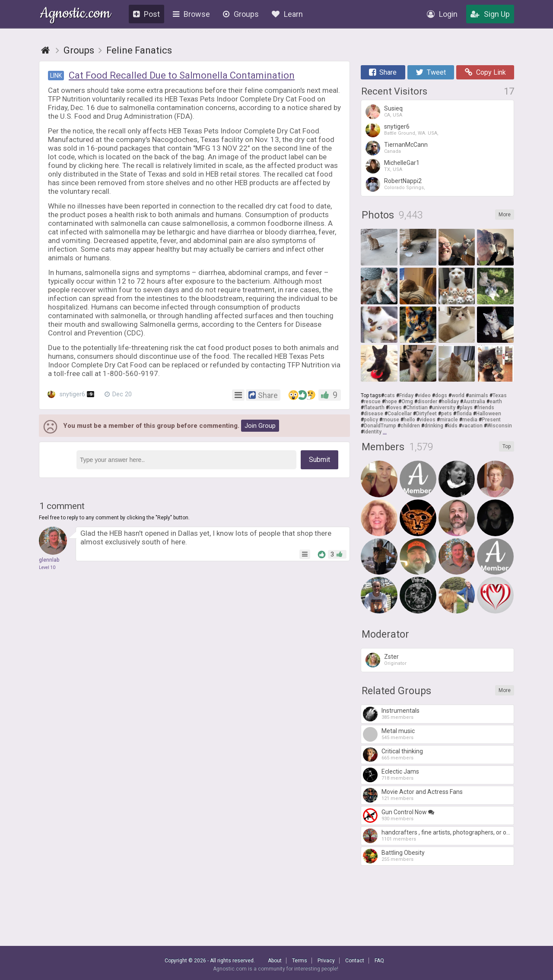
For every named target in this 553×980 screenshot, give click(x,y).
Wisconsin (499, 426)
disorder (427, 401)
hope (391, 401)
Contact (355, 961)
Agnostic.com (75, 14)
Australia (474, 401)
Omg (407, 401)
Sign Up (490, 14)
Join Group (260, 426)
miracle (449, 420)
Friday (406, 395)
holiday (450, 401)
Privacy (326, 961)
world (458, 395)
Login (442, 14)
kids (453, 426)
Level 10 (47, 567)
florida (464, 414)
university (444, 408)
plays (466, 408)
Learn (287, 14)
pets (447, 414)
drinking (434, 426)
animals (478, 395)
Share (383, 72)
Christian (417, 408)
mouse (391, 420)
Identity (373, 432)
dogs (441, 395)
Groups (241, 14)
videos (427, 420)
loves (395, 408)
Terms (300, 961)
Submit (319, 460)
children (410, 426)
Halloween (489, 414)
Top (507, 446)
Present (491, 420)
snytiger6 (71, 394)
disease (373, 414)
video (424, 395)
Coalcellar (400, 414)
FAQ (379, 961)
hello (409, 420)
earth (496, 401)
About (275, 961)
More (505, 215)
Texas (500, 395)
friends (486, 408)
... (385, 432)
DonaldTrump (380, 426)
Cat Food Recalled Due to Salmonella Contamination (182, 75)
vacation (472, 426)
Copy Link (485, 72)
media (470, 420)
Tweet (431, 72)
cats (389, 395)
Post (146, 14)
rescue (372, 401)
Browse (191, 14)
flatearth (374, 408)
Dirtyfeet (426, 414)
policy (371, 420)
